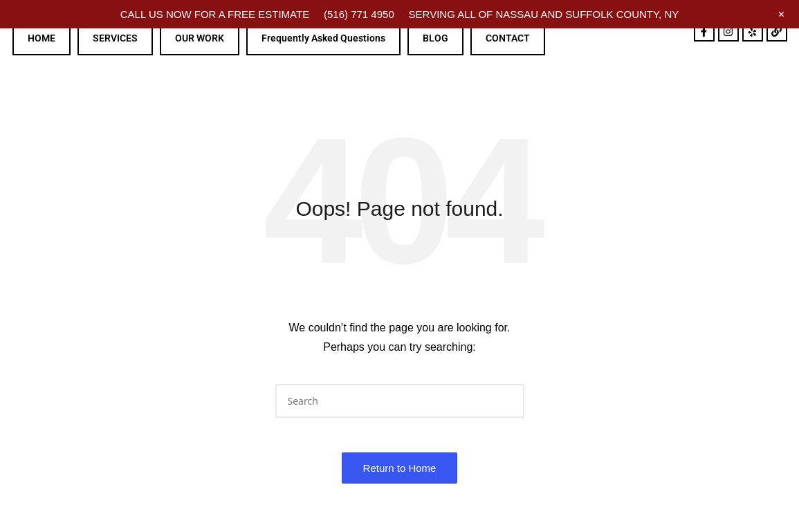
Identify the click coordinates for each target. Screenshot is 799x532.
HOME (42, 38)
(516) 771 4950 (359, 14)
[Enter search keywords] (400, 401)
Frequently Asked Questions (323, 38)
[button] (505, 401)
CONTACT (508, 38)
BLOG (435, 38)
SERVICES (115, 38)
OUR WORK (200, 38)
